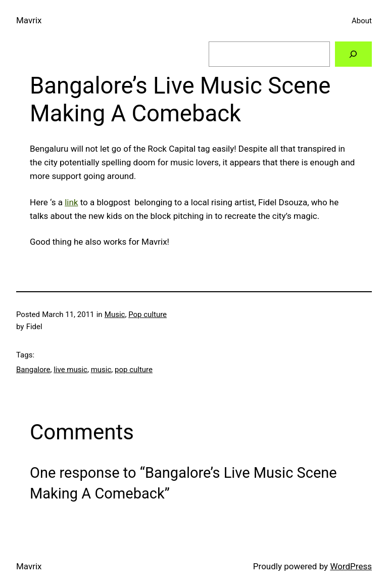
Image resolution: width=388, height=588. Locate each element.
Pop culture (148, 314)
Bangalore (33, 370)
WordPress (351, 566)
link (71, 202)
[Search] (353, 54)
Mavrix (29, 20)
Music (115, 314)
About (362, 21)
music (101, 370)
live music (70, 370)
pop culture (134, 370)
